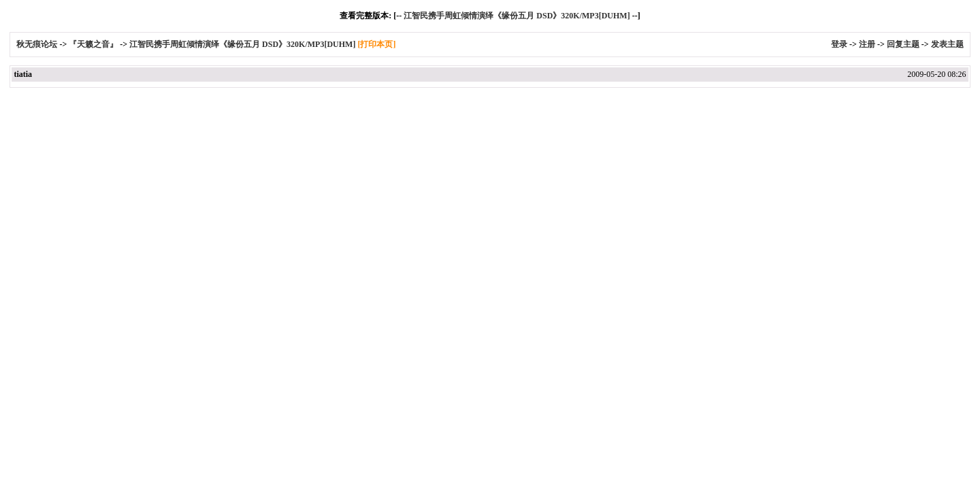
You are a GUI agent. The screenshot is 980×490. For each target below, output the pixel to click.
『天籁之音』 (93, 44)
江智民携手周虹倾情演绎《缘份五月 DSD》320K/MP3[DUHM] (517, 16)
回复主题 (903, 44)
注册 (867, 44)
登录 (839, 44)
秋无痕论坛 (38, 44)
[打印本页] (376, 44)
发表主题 (947, 44)
